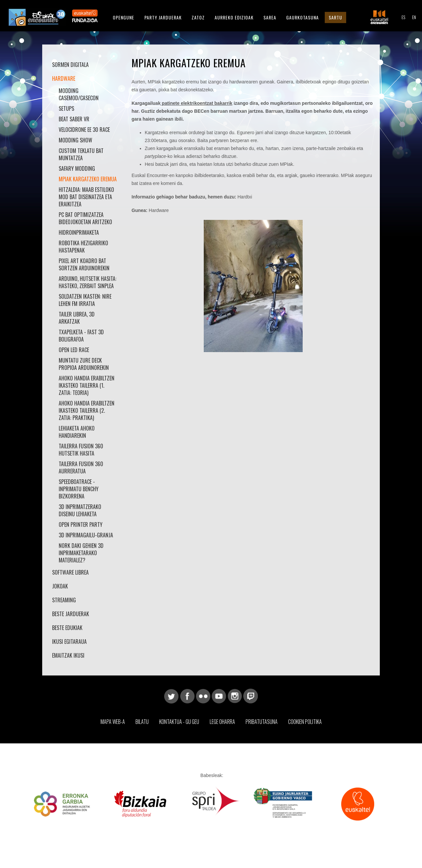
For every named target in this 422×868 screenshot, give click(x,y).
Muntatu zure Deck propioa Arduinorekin (84, 364)
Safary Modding (77, 168)
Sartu (335, 17)
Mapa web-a (113, 722)
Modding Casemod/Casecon (79, 94)
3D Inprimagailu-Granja (86, 535)
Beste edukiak (67, 628)
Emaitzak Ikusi (68, 655)
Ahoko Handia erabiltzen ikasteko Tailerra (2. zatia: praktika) (87, 410)
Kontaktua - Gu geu (179, 722)
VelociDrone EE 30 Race (84, 130)
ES (403, 17)
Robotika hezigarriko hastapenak (83, 247)
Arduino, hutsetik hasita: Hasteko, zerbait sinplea (88, 282)
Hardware (64, 78)
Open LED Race (74, 350)
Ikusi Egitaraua (69, 642)
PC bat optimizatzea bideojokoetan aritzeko (85, 218)
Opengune (123, 17)
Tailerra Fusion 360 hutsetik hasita (81, 450)
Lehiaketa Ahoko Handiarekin (77, 432)
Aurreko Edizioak (234, 17)
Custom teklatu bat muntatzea (81, 154)
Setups (66, 108)
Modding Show (75, 140)
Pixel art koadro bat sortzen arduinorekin (84, 264)
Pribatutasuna (262, 722)
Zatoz (198, 17)
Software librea (70, 572)
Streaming (64, 600)
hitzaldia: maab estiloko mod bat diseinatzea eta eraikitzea (86, 197)
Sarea (270, 17)
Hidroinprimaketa (79, 232)
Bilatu (142, 722)
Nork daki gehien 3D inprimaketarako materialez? (81, 553)
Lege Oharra (222, 722)
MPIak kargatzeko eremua (88, 179)
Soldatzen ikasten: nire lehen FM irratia (85, 300)
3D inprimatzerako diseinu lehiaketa (80, 510)
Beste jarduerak (71, 614)
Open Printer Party (81, 524)
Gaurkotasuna (302, 17)
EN (414, 17)
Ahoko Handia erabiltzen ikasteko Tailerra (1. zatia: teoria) (87, 385)
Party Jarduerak (163, 17)
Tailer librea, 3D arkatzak (77, 318)
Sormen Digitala (70, 65)
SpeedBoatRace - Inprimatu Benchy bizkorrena (79, 489)
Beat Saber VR (74, 119)
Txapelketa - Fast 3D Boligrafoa (81, 336)
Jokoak (60, 586)
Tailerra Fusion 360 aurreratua (81, 467)
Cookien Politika (305, 722)
